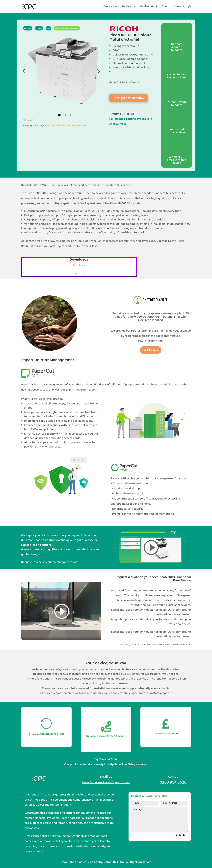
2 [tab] (64, 115)
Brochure (79, 266)
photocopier (67, 125)
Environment (149, 7)
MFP (58, 125)
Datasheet (79, 274)
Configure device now (128, 98)
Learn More (151, 350)
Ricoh (36, 125)
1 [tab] (59, 115)
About (166, 7)
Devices (109, 7)
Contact (179, 7)
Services (127, 7)
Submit (180, 836)
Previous (24, 71)
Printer (78, 125)
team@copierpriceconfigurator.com (106, 782)
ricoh (84, 125)
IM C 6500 (50, 125)
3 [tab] (69, 115)
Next (98, 71)
